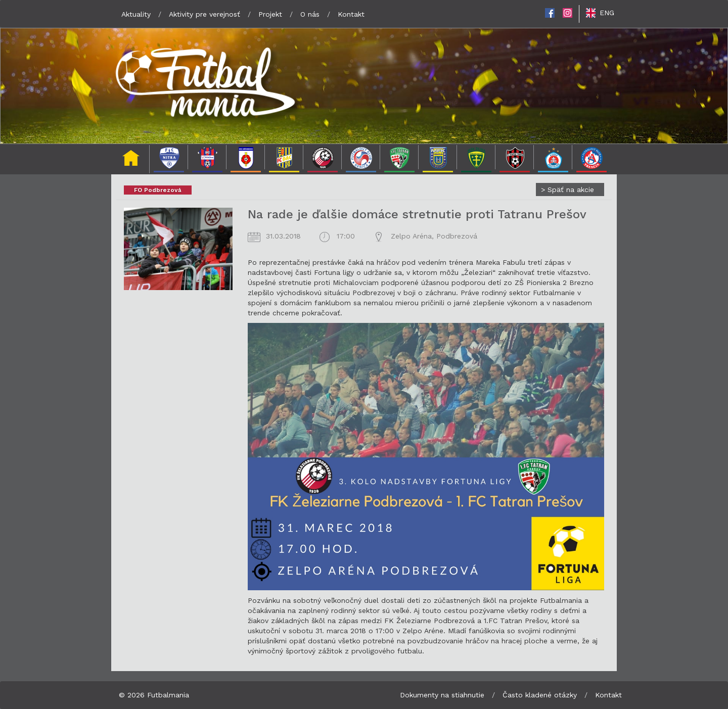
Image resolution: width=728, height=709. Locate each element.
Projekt (270, 14)
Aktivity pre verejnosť (204, 14)
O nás (310, 14)
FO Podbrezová (158, 190)
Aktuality (136, 14)
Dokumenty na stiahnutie (442, 695)
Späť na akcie (567, 190)
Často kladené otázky (540, 695)
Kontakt (351, 14)
